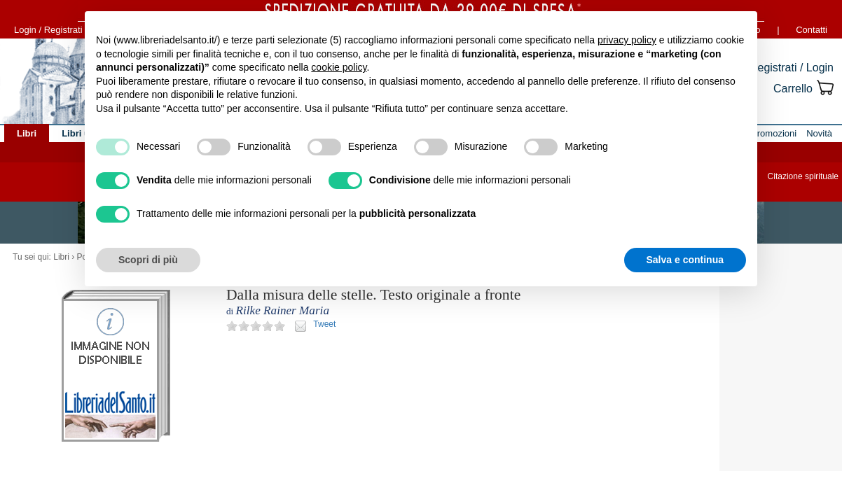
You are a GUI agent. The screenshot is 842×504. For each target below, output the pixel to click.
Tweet (324, 324)
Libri (61, 257)
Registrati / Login (792, 68)
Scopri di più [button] (148, 260)
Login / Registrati (48, 30)
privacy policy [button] (627, 40)
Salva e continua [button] (685, 260)
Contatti (812, 30)
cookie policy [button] (339, 67)
